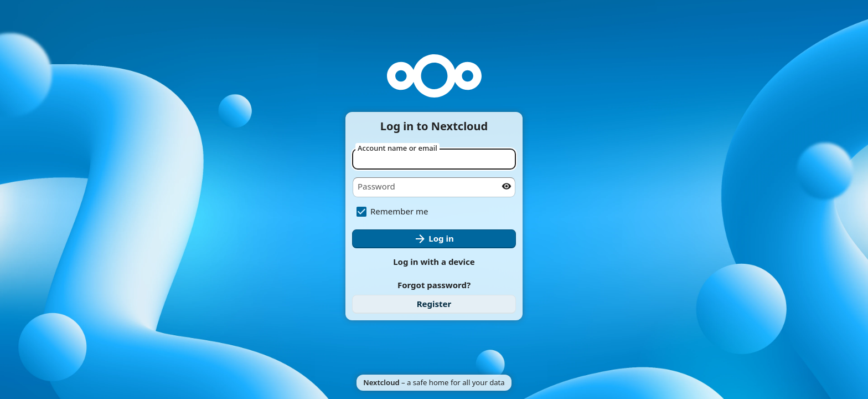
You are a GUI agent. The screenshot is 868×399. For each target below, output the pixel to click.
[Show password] (507, 186)
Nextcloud (381, 382)
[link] (434, 304)
